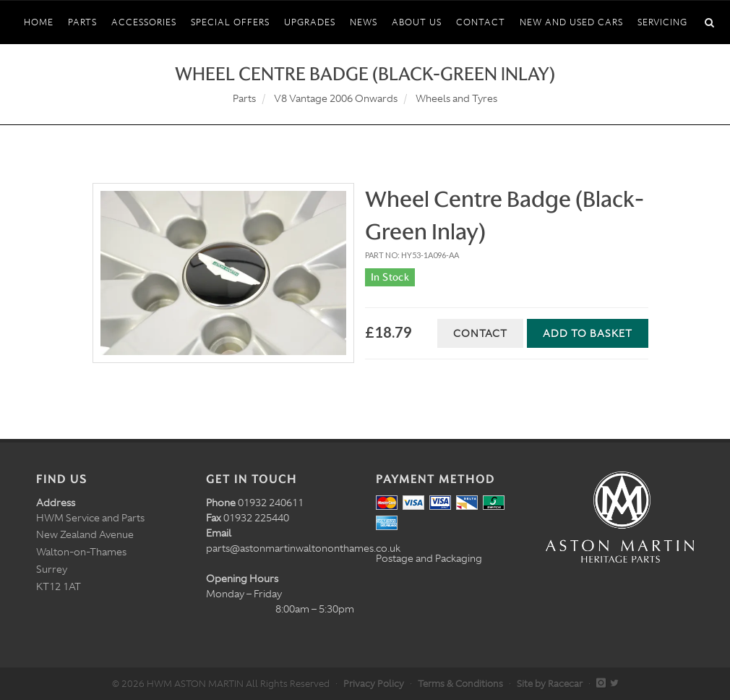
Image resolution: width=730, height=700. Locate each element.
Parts (244, 98)
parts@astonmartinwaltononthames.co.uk (303, 548)
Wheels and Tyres (456, 98)
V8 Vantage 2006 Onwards (336, 98)
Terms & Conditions (460, 684)
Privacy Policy (374, 684)
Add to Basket (588, 333)
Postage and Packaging (429, 558)
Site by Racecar (550, 684)
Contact (480, 333)
